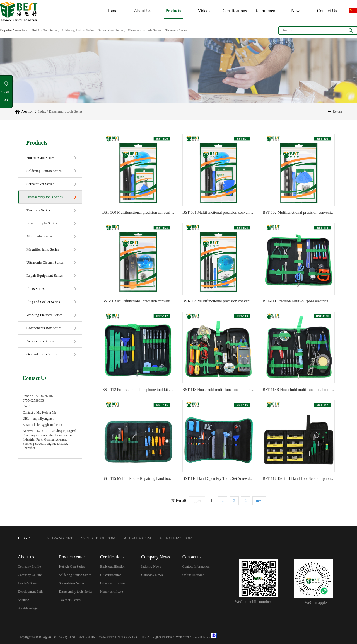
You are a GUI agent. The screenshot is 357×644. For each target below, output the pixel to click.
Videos (204, 11)
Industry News (151, 567)
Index (42, 111)
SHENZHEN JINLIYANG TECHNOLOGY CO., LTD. (109, 637)
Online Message (193, 575)
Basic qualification (113, 567)
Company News (152, 575)
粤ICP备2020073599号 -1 (54, 637)
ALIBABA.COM (138, 538)
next (259, 501)
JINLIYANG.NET (58, 538)
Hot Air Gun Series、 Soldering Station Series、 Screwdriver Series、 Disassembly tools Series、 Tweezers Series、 (111, 30)
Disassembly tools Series (66, 111)
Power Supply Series (42, 223)
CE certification (111, 575)
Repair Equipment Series (45, 275)
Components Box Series (44, 328)
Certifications (235, 11)
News (296, 11)
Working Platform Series (44, 315)
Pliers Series (36, 289)
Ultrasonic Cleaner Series (45, 262)
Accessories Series (40, 341)
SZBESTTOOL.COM (98, 538)
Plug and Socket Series (43, 302)
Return (337, 111)
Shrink (7, 92)
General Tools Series (42, 354)
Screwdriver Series (40, 184)
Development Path (30, 592)
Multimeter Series (40, 236)
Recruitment (265, 11)
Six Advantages (28, 608)
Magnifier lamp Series (43, 249)
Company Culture (30, 575)
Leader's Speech (29, 583)
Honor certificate (112, 592)
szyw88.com (202, 637)
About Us (143, 11)
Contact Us (327, 11)
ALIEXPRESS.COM (176, 538)
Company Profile (29, 567)
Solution (24, 600)
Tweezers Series (38, 210)
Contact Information (196, 567)
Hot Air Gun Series (40, 158)
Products (173, 11)
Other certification (112, 583)
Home (112, 11)
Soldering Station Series (44, 171)
